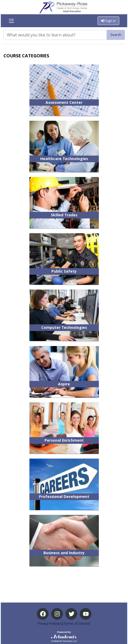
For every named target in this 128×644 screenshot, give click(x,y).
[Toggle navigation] (11, 21)
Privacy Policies (50, 623)
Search (116, 35)
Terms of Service (77, 623)
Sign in (108, 21)
